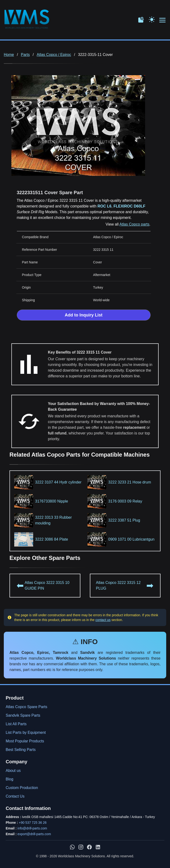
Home (9, 55)
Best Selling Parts (21, 750)
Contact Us (15, 796)
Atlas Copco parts (134, 224)
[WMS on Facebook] (89, 847)
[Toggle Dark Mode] (152, 19)
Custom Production (22, 788)
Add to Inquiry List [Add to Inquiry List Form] (84, 315)
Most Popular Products (25, 741)
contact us (103, 620)
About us (13, 771)
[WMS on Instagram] (81, 847)
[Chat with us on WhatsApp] (72, 847)
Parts (25, 55)
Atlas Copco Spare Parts (26, 707)
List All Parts (16, 724)
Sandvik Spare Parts (23, 715)
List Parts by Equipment (26, 732)
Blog (9, 779)
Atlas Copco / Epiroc (54, 55)
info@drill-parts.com (32, 828)
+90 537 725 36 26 (33, 823)
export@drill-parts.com (34, 834)
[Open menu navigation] (163, 20)
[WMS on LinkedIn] (98, 847)
